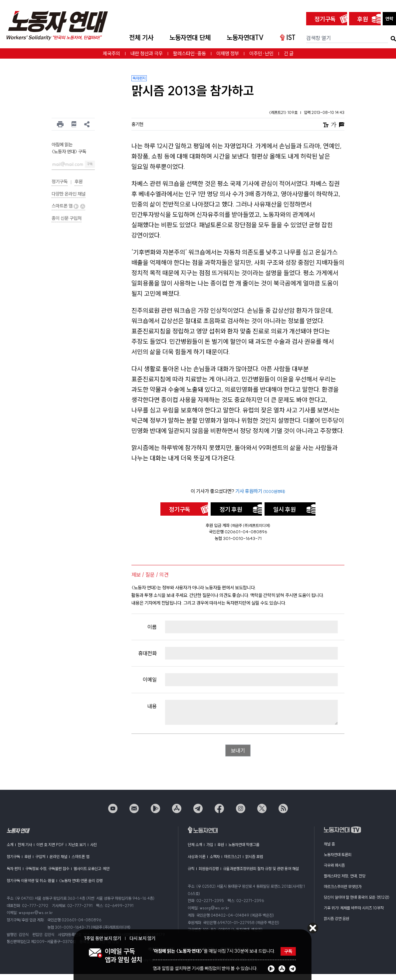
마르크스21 (232, 857)
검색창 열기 (318, 38)
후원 (363, 19)
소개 (10, 845)
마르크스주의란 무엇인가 (343, 887)
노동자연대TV (245, 37)
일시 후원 (285, 509)
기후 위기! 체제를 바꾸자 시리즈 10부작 (354, 908)
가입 (210, 845)
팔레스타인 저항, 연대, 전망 (345, 876)
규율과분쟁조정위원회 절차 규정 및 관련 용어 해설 (261, 869)
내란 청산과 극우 (147, 53)
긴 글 (289, 53)
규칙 (191, 869)
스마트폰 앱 (68, 206)
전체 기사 (141, 37)
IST (288, 37)
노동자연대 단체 (190, 37)
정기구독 (325, 19)
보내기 (238, 750)
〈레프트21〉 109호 (284, 112)
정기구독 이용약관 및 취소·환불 (31, 881)
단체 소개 (195, 845)
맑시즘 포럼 (254, 857)
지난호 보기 (77, 845)
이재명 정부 (228, 53)
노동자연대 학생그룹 (244, 845)
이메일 (150, 680)
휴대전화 (147, 653)
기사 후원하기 (260, 491)
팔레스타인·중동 (190, 53)
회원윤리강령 (209, 869)
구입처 (40, 857)
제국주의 (111, 53)
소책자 (215, 857)
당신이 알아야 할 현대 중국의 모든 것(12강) (357, 897)
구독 (90, 164)
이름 (152, 627)
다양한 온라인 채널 (69, 194)
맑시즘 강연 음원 (336, 919)
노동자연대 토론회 (338, 855)
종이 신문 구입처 (67, 218)
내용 (152, 706)
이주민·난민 (261, 53)
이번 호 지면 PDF (50, 845)
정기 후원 (231, 509)
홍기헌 (137, 124)
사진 (94, 845)
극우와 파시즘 (334, 865)
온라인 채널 (58, 857)
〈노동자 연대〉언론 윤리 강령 (81, 881)
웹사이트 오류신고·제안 (92, 869)
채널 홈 (329, 844)
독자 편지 (14, 869)
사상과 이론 (197, 857)
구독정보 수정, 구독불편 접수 (47, 869)
